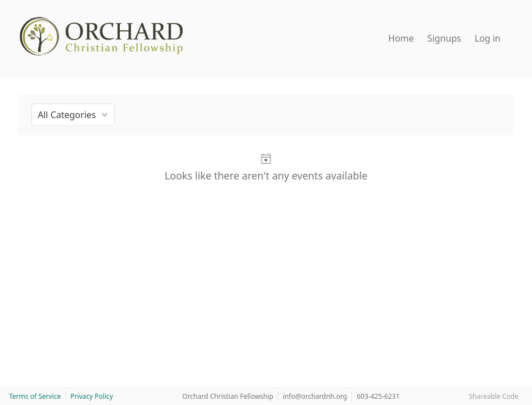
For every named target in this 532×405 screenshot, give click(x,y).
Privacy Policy (92, 396)
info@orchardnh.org (315, 396)
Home (401, 38)
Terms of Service (35, 396)
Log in (488, 38)
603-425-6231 (378, 396)
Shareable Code (494, 396)
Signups (444, 38)
